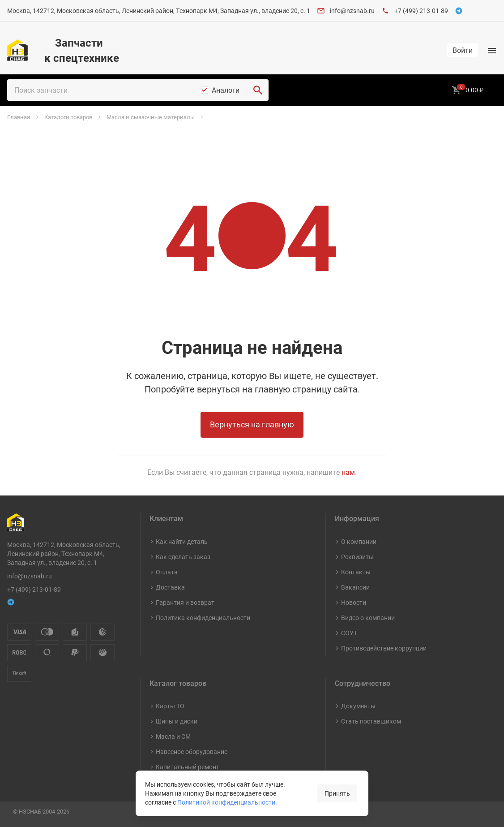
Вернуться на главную (252, 424)
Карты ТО (170, 706)
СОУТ (349, 633)
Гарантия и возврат (185, 602)
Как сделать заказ (183, 557)
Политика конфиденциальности (203, 618)
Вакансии (355, 587)
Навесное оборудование (192, 752)
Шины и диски (177, 721)
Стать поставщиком (371, 721)
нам (348, 472)
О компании (359, 541)
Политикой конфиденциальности (226, 802)
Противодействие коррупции (384, 648)
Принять (337, 793)
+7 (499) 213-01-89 (421, 11)
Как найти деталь (182, 541)
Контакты (356, 572)
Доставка (170, 587)
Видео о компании (368, 618)
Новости (354, 602)
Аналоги (226, 90)
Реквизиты (357, 557)
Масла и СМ (173, 736)
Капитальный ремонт (188, 767)
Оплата (167, 572)
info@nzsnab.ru (352, 11)
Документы (358, 706)
